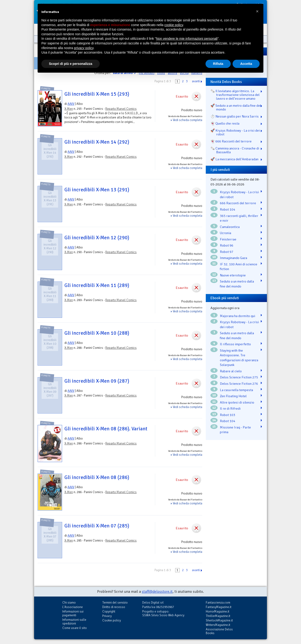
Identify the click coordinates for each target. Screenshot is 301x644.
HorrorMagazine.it (218, 611)
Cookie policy (112, 620)
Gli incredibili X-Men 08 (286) (97, 477)
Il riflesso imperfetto (235, 344)
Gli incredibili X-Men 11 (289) (97, 285)
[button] (257, 11)
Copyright (109, 611)
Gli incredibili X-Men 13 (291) (97, 190)
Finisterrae (228, 239)
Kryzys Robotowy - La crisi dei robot (239, 194)
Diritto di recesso (114, 607)
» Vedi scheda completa (186, 120)
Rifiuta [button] (218, 64)
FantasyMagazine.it (219, 607)
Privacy (107, 616)
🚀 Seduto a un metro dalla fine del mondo (236, 107)
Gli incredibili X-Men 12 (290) (97, 238)
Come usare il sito (75, 628)
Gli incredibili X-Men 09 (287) (97, 381)
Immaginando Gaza (234, 258)
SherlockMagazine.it (219, 620)
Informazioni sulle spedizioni (74, 622)
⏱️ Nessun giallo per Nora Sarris (235, 116)
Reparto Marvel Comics (121, 109)
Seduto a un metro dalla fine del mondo (237, 284)
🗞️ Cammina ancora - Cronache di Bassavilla (235, 150)
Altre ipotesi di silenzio (237, 402)
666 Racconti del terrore (238, 203)
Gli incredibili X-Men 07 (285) (97, 526)
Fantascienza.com (218, 603)
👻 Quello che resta (225, 123)
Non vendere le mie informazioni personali (187, 39)
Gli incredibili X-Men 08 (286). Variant (106, 429)
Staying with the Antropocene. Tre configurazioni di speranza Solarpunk (239, 358)
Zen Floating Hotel (233, 396)
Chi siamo (69, 603)
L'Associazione (73, 607)
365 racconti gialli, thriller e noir (239, 218)
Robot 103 (228, 415)
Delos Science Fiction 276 (239, 384)
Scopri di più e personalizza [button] (71, 64)
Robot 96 (227, 245)
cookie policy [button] (174, 25)
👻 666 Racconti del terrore (231, 141)
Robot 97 (227, 252)
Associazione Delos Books (219, 631)
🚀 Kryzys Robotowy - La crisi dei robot (235, 132)
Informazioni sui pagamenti (73, 613)
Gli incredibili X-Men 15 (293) (97, 94)
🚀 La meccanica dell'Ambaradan (234, 159)
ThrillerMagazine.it (218, 616)
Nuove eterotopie (233, 275)
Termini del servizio (115, 603)
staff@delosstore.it (157, 592)
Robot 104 (228, 209)
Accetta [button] (246, 64)
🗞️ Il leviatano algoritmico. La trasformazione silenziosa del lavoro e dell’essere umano (235, 95)
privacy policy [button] (84, 48)
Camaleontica (230, 227)
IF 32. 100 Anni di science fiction (239, 267)
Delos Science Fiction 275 (239, 377)
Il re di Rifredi (230, 408)
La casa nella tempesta (236, 390)
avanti (196, 81)
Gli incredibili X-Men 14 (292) (97, 142)
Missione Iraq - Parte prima (235, 430)
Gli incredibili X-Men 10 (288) (97, 333)
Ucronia (226, 233)
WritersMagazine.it (218, 625)
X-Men (69, 109)
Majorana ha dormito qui (238, 316)
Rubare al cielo (231, 371)
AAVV (71, 104)
